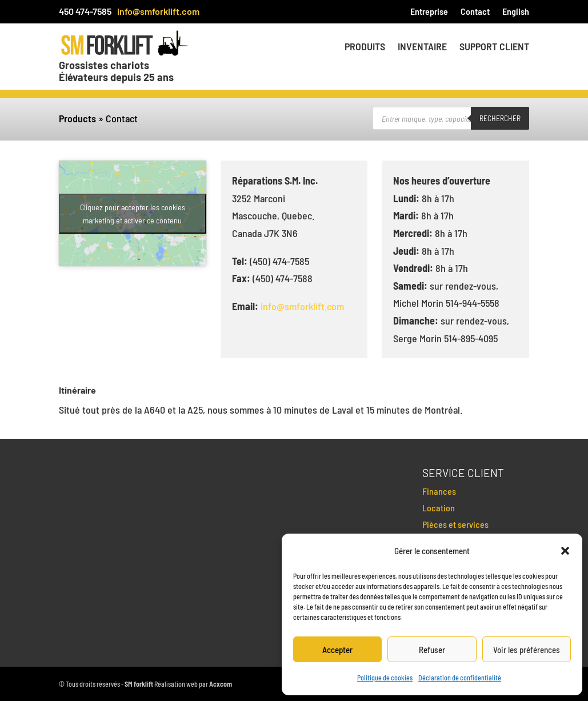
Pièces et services (455, 524)
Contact (475, 12)
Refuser (432, 650)
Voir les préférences (527, 650)
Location (439, 508)
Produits (365, 47)
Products (77, 118)
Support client (494, 47)
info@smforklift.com (158, 11)
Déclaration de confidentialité (460, 678)
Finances (439, 491)
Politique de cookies (385, 678)
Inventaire (422, 47)
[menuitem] (516, 14)
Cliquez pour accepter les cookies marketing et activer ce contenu (133, 214)
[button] (565, 551)
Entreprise (429, 12)
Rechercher (500, 118)
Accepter (337, 650)
